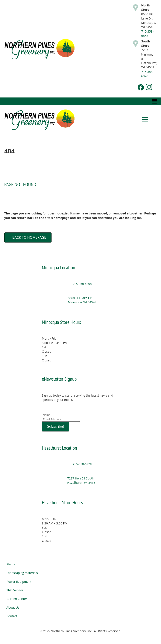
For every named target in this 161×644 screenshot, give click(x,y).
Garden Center (17, 599)
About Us (13, 607)
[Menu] (145, 120)
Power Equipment (19, 582)
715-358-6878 (147, 74)
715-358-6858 (147, 34)
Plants (11, 564)
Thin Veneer (15, 590)
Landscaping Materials (22, 573)
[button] (141, 87)
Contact (12, 616)
